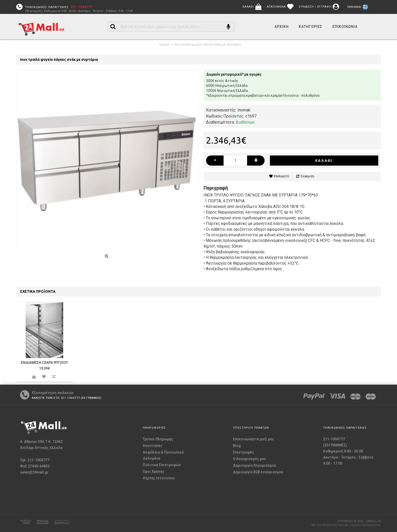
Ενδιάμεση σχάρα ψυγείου (44, 363)
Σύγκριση (307, 176)
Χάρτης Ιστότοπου (159, 478)
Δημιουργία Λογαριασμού (255, 465)
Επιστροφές (243, 452)
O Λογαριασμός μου (250, 459)
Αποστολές (153, 446)
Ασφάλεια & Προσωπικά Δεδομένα (163, 455)
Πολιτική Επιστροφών (162, 465)
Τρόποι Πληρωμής (158, 439)
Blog (237, 446)
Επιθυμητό (281, 176)
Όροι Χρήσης (154, 471)
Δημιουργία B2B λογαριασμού (258, 472)
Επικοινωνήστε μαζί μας (254, 439)
